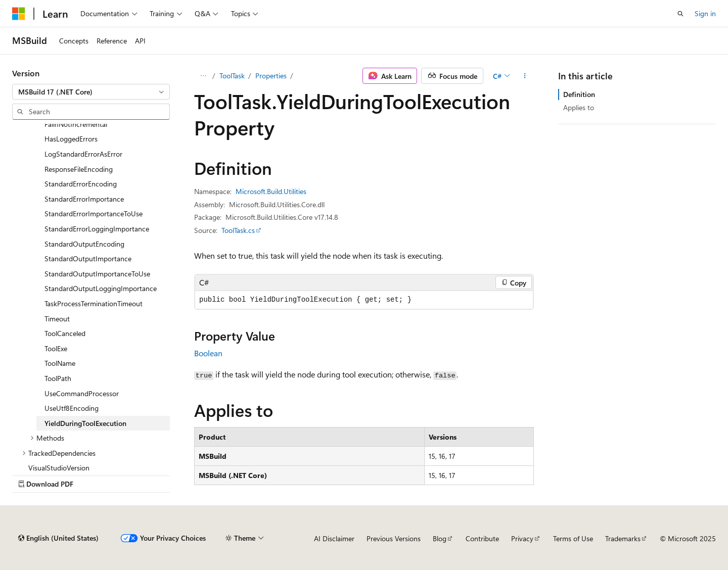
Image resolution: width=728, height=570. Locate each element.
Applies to (579, 107)
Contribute (482, 538)
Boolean (208, 353)
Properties (271, 76)
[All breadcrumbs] (203, 76)
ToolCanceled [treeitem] (65, 333)
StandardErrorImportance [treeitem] (84, 199)
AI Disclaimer (334, 538)
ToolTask (232, 76)
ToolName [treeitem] (60, 363)
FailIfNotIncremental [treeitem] (76, 124)
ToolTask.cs (238, 230)
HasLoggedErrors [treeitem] (71, 139)
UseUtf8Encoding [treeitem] (72, 408)
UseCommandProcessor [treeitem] (82, 393)
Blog (440, 538)
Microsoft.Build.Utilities (271, 191)
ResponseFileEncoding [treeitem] (79, 169)
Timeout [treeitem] (57, 319)
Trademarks (623, 538)
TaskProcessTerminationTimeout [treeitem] (94, 303)
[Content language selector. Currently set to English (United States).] (58, 538)
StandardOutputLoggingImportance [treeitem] (101, 288)
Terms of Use (573, 538)
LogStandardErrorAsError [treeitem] (83, 154)
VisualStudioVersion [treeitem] (59, 468)
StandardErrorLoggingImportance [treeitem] (97, 229)
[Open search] (680, 14)
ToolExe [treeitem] (56, 348)
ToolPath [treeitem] (58, 378)
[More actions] (525, 76)
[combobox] (91, 92)
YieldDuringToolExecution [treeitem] (85, 423)
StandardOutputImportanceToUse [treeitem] (97, 274)
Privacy (522, 538)
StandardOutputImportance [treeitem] (88, 258)
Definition (579, 94)
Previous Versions (394, 538)
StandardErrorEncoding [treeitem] (81, 184)
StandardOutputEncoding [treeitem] (84, 244)
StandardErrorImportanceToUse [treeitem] (94, 213)
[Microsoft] (19, 14)
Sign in (705, 13)
